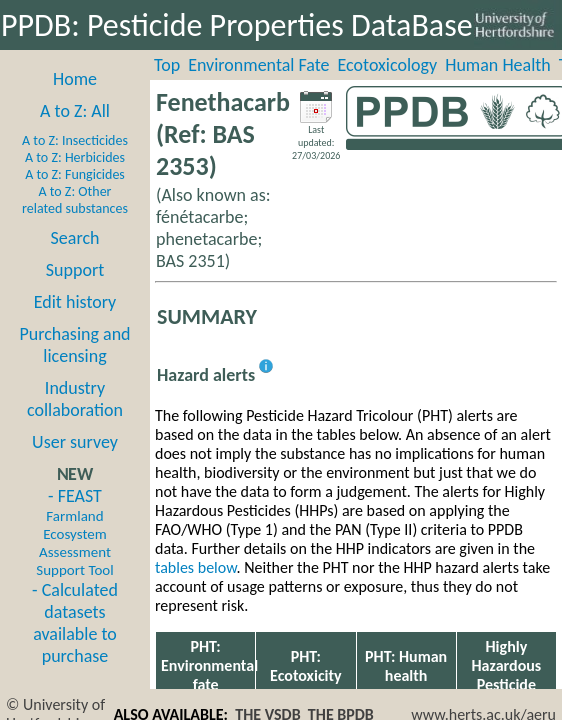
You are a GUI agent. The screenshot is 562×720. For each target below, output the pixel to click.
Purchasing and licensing (74, 345)
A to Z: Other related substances (75, 200)
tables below (196, 567)
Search (75, 238)
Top (167, 65)
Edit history (75, 302)
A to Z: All (75, 111)
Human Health (498, 65)
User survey (75, 442)
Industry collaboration (75, 399)
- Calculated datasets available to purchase (75, 623)
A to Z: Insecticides (75, 140)
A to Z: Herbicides (75, 157)
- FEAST (74, 532)
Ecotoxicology (388, 65)
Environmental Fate (258, 65)
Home (75, 79)
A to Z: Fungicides (75, 174)
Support (75, 270)
